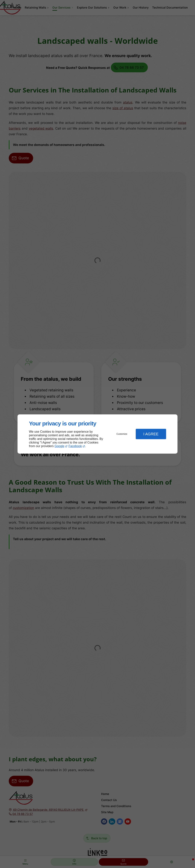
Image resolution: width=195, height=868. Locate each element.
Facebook (75, 446)
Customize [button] (122, 434)
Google (59, 446)
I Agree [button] (151, 434)
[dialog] (97, 434)
